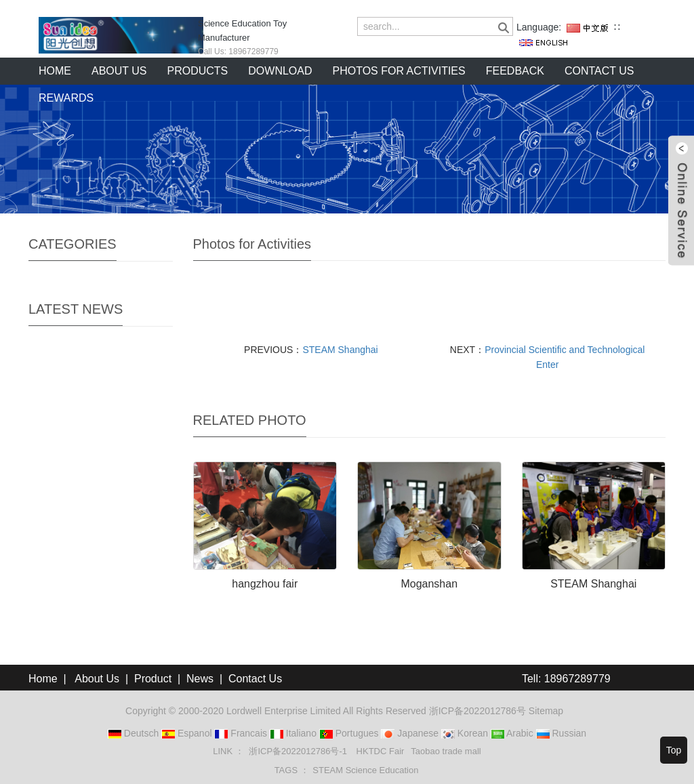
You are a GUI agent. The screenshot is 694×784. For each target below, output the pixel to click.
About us (119, 71)
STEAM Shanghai (340, 350)
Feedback (515, 71)
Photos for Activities (399, 71)
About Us (97, 679)
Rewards (66, 98)
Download (280, 71)
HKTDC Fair (381, 751)
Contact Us (255, 679)
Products (198, 71)
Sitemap (546, 711)
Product (153, 679)
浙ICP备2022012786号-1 (299, 751)
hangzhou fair (265, 584)
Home (55, 71)
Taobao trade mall (446, 751)
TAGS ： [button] (292, 770)
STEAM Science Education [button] (365, 770)
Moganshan (429, 584)
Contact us (599, 71)
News (200, 679)
